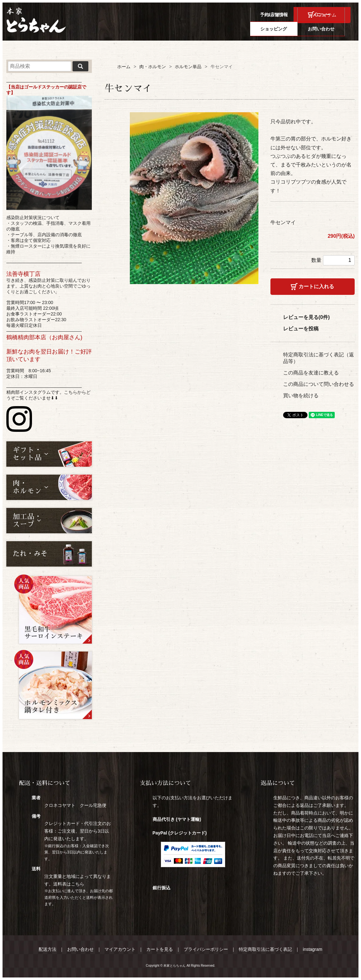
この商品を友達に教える (311, 373)
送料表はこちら (69, 884)
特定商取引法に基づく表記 (265, 949)
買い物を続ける (301, 396)
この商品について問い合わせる (319, 384)
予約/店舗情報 (184, 29)
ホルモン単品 (188, 67)
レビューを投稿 (301, 329)
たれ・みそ (30, 554)
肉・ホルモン (153, 67)
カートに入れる (316, 286)
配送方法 (47, 949)
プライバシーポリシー (206, 949)
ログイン (275, 15)
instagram (312, 949)
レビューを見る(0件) (307, 317)
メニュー (232, 29)
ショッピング (279, 29)
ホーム (124, 67)
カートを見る (160, 949)
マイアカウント (120, 949)
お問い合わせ (327, 29)
